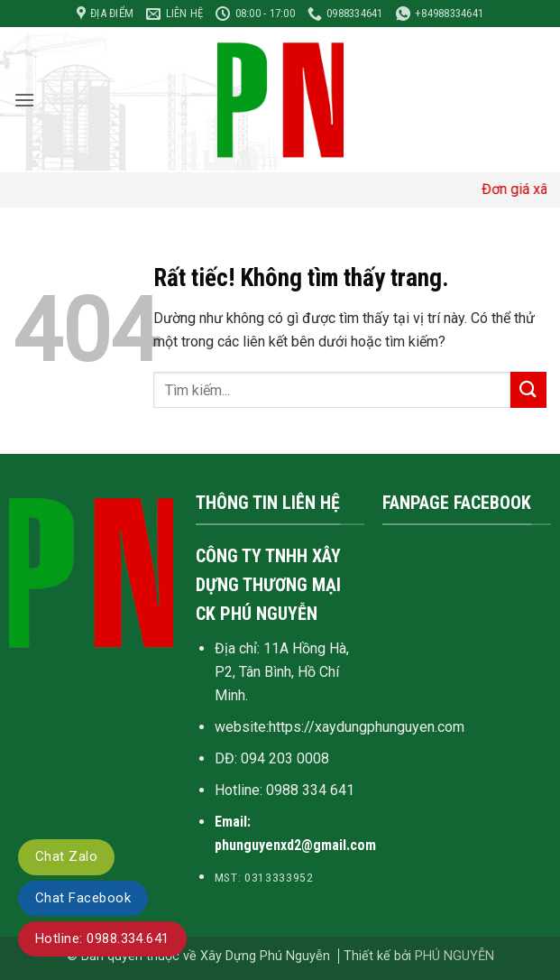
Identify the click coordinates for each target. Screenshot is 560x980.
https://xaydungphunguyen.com (367, 727)
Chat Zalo (66, 856)
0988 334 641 (310, 790)
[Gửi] (528, 389)
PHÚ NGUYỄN (454, 956)
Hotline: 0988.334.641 (102, 938)
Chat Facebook (83, 898)
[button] (24, 100)
